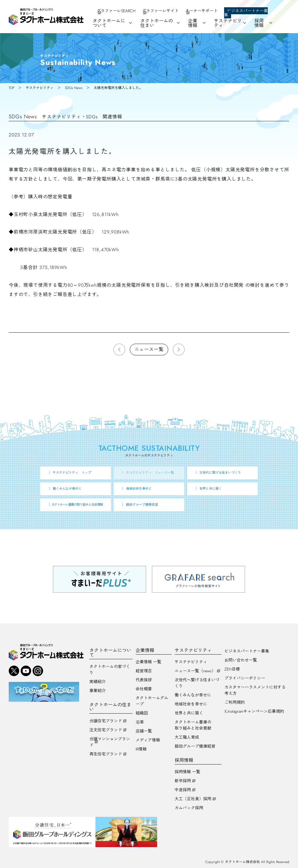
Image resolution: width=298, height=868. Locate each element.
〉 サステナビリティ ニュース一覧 (148, 473)
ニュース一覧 (149, 349)
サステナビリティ (40, 88)
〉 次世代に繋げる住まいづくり (218, 473)
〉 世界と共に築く (209, 489)
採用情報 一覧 (187, 772)
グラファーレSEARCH (116, 11)
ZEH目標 (232, 669)
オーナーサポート (201, 11)
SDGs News (74, 88)
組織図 (142, 713)
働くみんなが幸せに (193, 695)
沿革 (140, 722)
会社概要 (144, 689)
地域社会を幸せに (191, 704)
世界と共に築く (189, 713)
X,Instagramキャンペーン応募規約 (254, 711)
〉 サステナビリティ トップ (70, 473)
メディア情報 (148, 740)
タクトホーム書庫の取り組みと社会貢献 (193, 725)
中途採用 (183, 790)
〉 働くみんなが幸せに (65, 489)
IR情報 (141, 749)
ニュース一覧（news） (195, 671)
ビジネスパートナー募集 (246, 13)
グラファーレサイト (160, 11)
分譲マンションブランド (110, 742)
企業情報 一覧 (148, 662)
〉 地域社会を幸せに (137, 489)
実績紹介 (97, 682)
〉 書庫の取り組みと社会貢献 (76, 505)
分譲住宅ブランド (106, 721)
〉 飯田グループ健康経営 (140, 505)
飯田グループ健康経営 (195, 746)
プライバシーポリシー (245, 678)
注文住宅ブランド (106, 730)
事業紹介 (97, 691)
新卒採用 (183, 781)
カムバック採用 (189, 808)
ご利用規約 (235, 702)
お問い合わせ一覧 (241, 660)
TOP (11, 88)
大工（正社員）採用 (193, 799)
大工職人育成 (187, 737)
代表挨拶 (144, 680)
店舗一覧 (144, 731)
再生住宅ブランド (106, 754)
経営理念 (144, 671)
